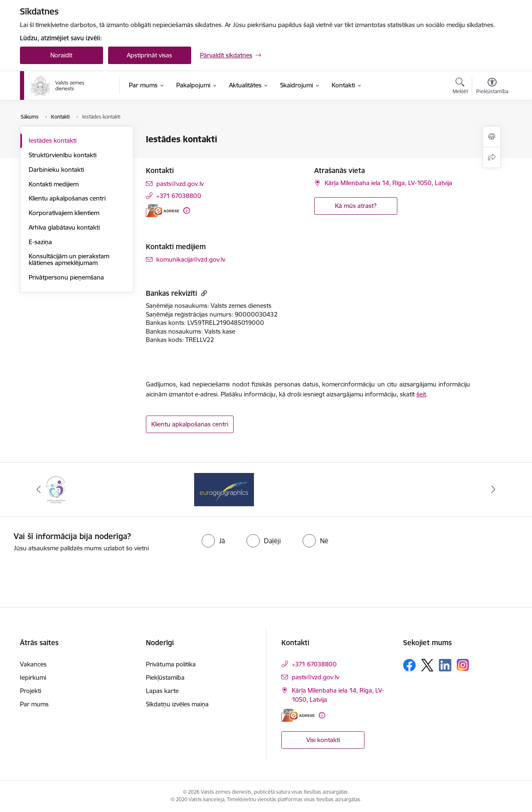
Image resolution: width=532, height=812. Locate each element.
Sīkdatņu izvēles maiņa (177, 704)
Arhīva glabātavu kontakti (64, 227)
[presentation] (281, 576)
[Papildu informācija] (187, 210)
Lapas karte (162, 691)
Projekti (31, 691)
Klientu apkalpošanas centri (67, 198)
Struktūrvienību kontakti (63, 155)
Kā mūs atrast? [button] (356, 206)
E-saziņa (40, 242)
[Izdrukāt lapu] (492, 137)
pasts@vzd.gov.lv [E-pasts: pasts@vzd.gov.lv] (180, 184)
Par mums (34, 704)
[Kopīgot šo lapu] (492, 157)
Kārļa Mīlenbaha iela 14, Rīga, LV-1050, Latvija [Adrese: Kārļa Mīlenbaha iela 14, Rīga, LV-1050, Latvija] (388, 183)
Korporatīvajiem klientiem (64, 213)
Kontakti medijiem (54, 184)
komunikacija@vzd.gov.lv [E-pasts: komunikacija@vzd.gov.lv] (191, 259)
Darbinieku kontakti (56, 170)
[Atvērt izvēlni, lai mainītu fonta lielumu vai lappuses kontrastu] (492, 87)
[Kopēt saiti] (203, 293)
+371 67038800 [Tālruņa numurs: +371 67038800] (179, 196)
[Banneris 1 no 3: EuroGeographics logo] (224, 489)
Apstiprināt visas (149, 55)
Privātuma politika (171, 664)
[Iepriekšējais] (39, 490)
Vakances (33, 664)
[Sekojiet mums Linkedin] (445, 665)
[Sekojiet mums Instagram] (463, 665)
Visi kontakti (323, 740)
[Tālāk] (493, 490)
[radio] (213, 541)
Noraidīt (61, 55)
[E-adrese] (163, 211)
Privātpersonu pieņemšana (66, 277)
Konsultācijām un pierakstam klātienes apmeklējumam (69, 259)
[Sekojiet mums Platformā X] (427, 665)
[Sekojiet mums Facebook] (409, 665)
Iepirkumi (33, 677)
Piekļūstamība (165, 677)
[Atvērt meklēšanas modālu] (460, 87)
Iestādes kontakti (53, 140)
